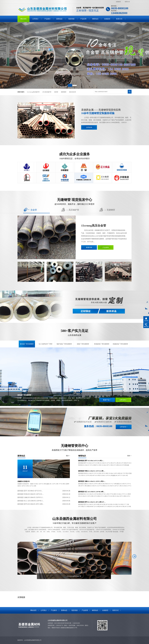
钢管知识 (95, 19)
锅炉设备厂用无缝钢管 (64, 344)
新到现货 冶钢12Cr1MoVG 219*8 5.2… (31, 497)
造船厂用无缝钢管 (83, 344)
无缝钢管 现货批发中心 (74, 202)
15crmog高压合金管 (94, 226)
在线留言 (118, 2)
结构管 (56, 92)
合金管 (30, 210)
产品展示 (47, 19)
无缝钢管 (107, 210)
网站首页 (23, 19)
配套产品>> (107, 400)
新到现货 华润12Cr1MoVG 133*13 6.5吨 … (92, 471)
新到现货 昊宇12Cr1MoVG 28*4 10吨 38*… (92, 502)
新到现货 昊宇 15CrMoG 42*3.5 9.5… (30, 491)
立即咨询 (89, 127)
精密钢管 (64, 92)
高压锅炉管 (70, 210)
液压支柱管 (73, 92)
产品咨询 (106, 247)
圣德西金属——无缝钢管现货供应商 (106, 112)
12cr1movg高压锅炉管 (33, 92)
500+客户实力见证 (74, 333)
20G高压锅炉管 (47, 92)
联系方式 (127, 2)
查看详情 (89, 247)
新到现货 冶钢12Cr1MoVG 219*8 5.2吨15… (92, 481)
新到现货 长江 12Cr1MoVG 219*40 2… (31, 501)
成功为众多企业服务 (74, 156)
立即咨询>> (123, 400)
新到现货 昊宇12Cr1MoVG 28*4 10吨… (31, 504)
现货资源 (71, 19)
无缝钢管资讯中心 (74, 448)
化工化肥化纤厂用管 (46, 344)
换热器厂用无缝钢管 (27, 344)
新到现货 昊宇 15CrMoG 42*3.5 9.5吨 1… (91, 461)
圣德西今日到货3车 (24, 481)
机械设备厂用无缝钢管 (120, 344)
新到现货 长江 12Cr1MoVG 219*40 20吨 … (92, 492)
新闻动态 (59, 19)
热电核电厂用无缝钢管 (102, 344)
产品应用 (83, 19)
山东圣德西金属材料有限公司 (74, 521)
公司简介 (35, 19)
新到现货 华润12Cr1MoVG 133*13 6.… (31, 494)
